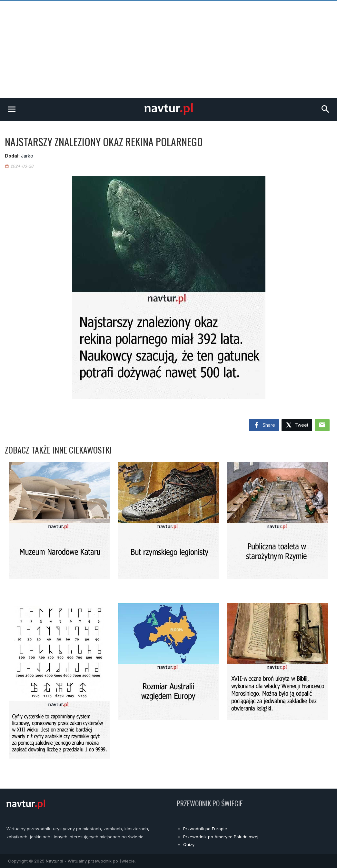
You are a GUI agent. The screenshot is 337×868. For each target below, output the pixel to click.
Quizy (189, 844)
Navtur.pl (55, 861)
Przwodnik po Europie (205, 829)
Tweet (297, 425)
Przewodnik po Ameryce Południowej (221, 837)
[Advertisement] (168, 50)
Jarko (27, 156)
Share (264, 425)
